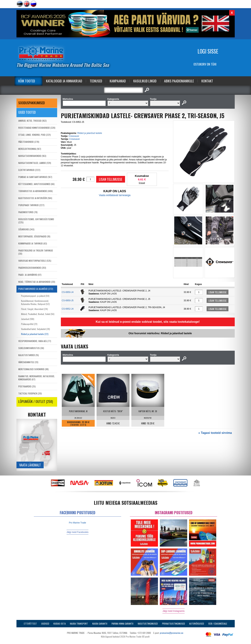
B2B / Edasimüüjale (218, 624)
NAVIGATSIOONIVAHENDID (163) (32, 156)
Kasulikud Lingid (145, 81)
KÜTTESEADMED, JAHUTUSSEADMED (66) (36, 184)
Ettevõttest (30, 624)
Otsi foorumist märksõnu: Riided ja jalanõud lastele (160, 333)
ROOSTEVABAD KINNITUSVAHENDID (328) (37, 128)
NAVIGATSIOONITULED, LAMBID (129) (35, 163)
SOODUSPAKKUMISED (32, 103)
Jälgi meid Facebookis (78, 532)
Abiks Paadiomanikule (179, 81)
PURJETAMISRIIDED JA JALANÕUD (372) (36, 289)
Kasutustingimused (148, 624)
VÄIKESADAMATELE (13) (28, 362)
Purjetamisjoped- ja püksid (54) (35, 296)
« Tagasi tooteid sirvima (215, 433)
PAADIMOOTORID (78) (28, 212)
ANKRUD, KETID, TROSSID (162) (32, 121)
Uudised (45, 624)
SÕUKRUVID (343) (26, 229)
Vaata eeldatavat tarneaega (115, 195)
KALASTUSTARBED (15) (29, 355)
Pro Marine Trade (78, 523)
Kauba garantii (100, 624)
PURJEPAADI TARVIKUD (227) (31, 205)
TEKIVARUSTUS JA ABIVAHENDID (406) (36, 191)
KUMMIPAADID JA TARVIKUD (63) (33, 243)
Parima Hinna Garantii (122, 624)
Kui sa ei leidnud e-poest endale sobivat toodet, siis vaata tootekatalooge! (148, 322)
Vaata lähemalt (30, 465)
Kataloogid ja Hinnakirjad (64, 81)
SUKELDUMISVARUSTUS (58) (31, 348)
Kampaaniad (118, 81)
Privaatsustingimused (173, 624)
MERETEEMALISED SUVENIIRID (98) (33, 369)
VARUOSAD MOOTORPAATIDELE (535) (35, 261)
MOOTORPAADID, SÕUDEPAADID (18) (34, 236)
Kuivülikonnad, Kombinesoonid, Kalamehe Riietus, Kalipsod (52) (35, 302)
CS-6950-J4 (68, 292)
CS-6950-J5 (68, 301)
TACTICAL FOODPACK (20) (30, 393)
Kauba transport (79, 624)
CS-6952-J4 (68, 309)
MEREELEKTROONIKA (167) (30, 149)
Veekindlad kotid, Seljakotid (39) (36, 329)
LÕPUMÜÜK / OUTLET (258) (36, 401)
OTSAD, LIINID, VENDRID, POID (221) (34, 135)
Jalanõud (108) (28, 319)
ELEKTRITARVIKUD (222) (29, 170)
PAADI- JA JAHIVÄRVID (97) (30, 275)
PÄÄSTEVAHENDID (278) (29, 142)
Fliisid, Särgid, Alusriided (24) (34, 309)
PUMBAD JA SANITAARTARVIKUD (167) (35, 177)
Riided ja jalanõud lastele (90, 133)
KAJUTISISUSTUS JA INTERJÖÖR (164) (35, 198)
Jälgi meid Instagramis (173, 611)
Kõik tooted (27, 81)
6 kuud (142, 183)
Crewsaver (74, 136)
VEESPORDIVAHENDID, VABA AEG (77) (35, 341)
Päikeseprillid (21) (29, 324)
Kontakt (207, 81)
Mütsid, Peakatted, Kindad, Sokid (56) (38, 314)
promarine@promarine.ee (172, 633)
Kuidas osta (60, 624)
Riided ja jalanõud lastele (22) (35, 334)
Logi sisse (208, 51)
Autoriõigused (197, 624)
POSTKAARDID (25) (27, 386)
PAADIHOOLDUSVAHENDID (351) (32, 268)
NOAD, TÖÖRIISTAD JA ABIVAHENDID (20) (37, 282)
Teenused (96, 81)
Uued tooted (27, 112)
